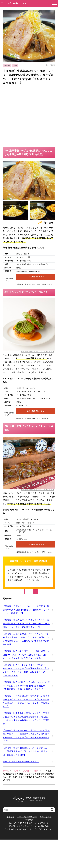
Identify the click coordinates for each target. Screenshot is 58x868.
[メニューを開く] (54, 3)
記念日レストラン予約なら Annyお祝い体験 (29, 826)
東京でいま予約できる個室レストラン (21, 762)
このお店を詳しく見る (35, 277)
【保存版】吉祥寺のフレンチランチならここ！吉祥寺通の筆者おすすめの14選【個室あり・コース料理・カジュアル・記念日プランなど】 (26, 624)
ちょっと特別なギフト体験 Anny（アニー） (29, 823)
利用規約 (29, 820)
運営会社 (10, 817)
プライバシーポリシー (27, 817)
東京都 (7, 65)
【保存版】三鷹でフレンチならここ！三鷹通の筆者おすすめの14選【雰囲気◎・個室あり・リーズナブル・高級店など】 (26, 610)
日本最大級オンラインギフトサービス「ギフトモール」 (29, 829)
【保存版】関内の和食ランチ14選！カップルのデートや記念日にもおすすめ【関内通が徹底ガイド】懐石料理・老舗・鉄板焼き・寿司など (26, 686)
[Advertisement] (29, 116)
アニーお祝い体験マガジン (14, 3)
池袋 (15, 65)
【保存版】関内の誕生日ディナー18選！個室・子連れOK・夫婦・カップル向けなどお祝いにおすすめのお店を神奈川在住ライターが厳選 (26, 655)
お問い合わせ (46, 817)
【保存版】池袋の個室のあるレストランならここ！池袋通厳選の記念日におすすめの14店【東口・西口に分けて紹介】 (25, 751)
